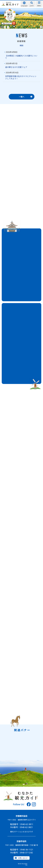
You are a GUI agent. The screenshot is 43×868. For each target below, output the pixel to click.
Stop (41, 27)
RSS (22, 46)
